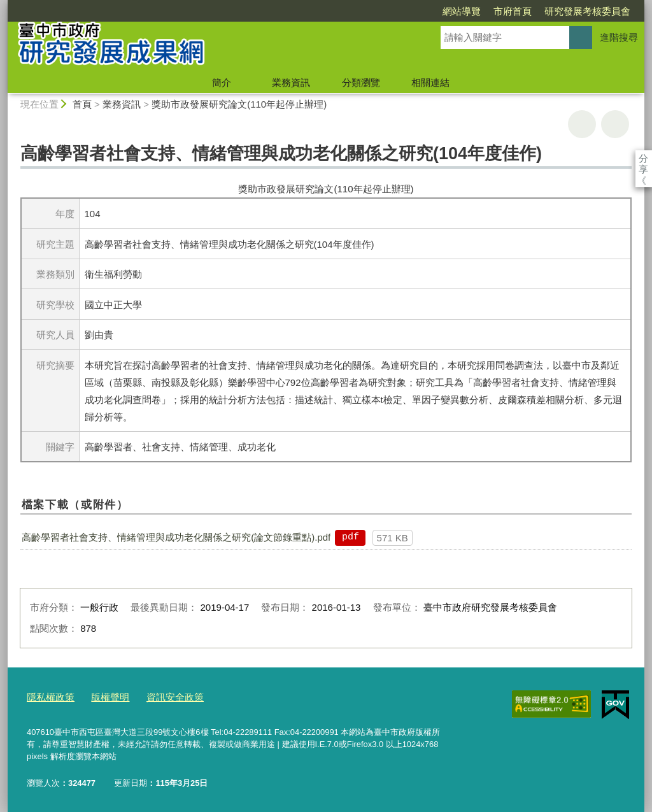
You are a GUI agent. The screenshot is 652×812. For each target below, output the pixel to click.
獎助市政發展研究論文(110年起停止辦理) (239, 104)
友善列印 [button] (582, 124)
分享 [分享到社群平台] (643, 158)
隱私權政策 (47, 696)
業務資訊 (291, 82)
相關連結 (430, 82)
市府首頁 (439, 11)
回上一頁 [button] (615, 124)
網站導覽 (388, 11)
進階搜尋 (619, 37)
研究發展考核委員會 (514, 11)
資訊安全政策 (160, 696)
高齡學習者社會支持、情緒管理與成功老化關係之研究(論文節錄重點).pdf (176, 537)
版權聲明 (101, 696)
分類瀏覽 (361, 82)
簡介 (222, 82)
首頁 (82, 104)
